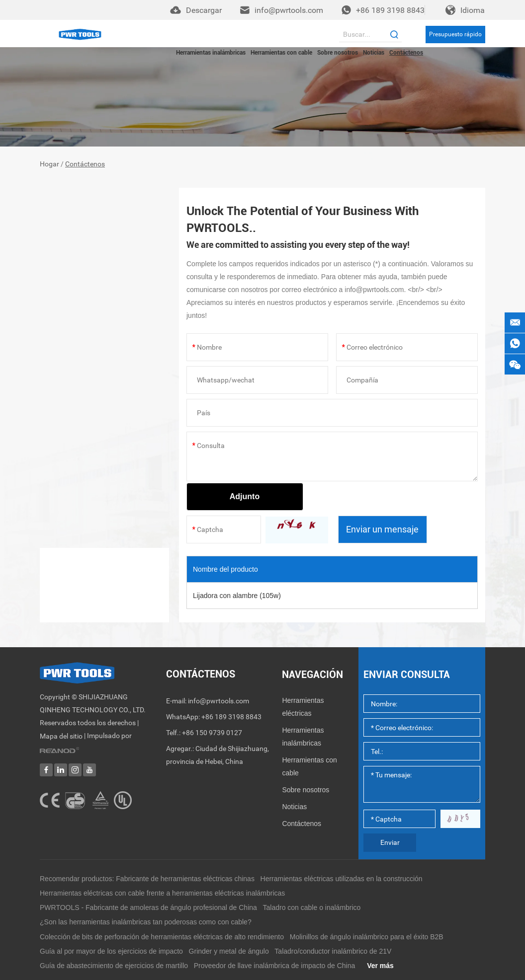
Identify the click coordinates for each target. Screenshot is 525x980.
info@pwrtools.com (289, 10)
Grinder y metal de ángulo (229, 951)
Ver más (380, 966)
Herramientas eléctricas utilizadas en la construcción (342, 879)
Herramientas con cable (281, 53)
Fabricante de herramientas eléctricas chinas (185, 879)
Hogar (49, 164)
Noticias (374, 53)
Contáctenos (406, 53)
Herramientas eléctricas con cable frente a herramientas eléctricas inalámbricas (162, 893)
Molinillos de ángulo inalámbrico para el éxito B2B (367, 937)
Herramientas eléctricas (303, 707)
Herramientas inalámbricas (211, 53)
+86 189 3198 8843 (390, 10)
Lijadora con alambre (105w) (237, 596)
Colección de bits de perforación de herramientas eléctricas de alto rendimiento (162, 937)
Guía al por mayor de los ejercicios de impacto (111, 951)
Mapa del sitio (61, 737)
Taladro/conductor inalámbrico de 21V (333, 951)
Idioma (473, 10)
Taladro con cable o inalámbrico (312, 907)
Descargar (204, 10)
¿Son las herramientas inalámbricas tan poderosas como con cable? (146, 922)
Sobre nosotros (338, 53)
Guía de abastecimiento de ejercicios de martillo (114, 966)
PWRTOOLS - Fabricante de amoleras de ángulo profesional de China (148, 907)
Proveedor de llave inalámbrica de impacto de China (275, 966)
